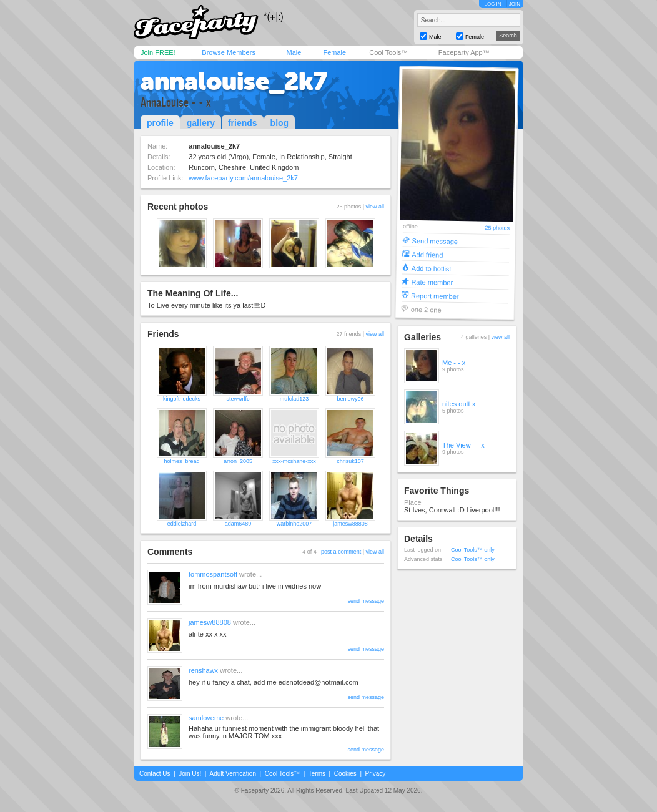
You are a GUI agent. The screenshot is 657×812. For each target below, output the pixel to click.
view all (375, 207)
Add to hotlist (432, 268)
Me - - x (454, 363)
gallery (201, 123)
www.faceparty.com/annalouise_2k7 (243, 178)
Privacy (376, 774)
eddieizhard (182, 524)
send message (366, 601)
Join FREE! (158, 52)
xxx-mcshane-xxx (294, 461)
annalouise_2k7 (234, 81)
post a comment (341, 552)
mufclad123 (294, 399)
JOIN (515, 4)
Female (334, 52)
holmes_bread (181, 461)
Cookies (345, 774)
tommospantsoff (213, 574)
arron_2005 (238, 461)
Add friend (427, 254)
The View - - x (463, 445)
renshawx (203, 670)
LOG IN (492, 4)
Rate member (432, 282)
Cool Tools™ (388, 52)
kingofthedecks (182, 399)
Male (294, 52)
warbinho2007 (294, 524)
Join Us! (190, 774)
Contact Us (155, 774)
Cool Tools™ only (473, 550)
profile (160, 123)
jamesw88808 (350, 524)
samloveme (206, 718)
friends (243, 123)
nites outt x (459, 404)
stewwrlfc (238, 399)
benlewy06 (350, 399)
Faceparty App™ (464, 52)
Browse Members (229, 52)
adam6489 (238, 524)
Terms (317, 774)
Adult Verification (233, 774)
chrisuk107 (350, 461)
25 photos (497, 228)
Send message (435, 241)
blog (280, 123)
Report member (435, 296)
